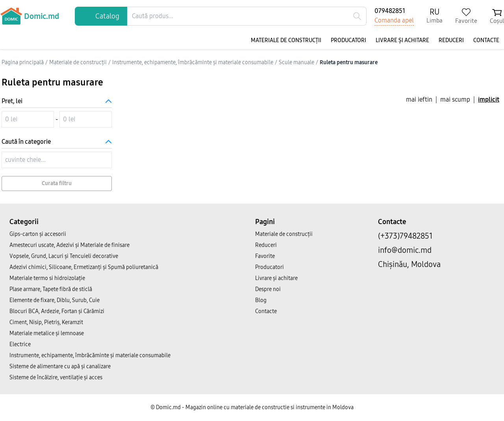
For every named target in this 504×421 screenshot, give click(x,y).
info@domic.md (405, 250)
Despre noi (268, 289)
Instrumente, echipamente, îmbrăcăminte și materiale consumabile (90, 355)
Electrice (20, 344)
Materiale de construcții (286, 40)
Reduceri (451, 40)
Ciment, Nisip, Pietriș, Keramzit (46, 322)
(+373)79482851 (405, 236)
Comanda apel (394, 20)
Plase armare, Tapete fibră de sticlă (51, 289)
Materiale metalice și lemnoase (47, 333)
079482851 (390, 11)
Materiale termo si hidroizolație (47, 278)
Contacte (486, 40)
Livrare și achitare (402, 40)
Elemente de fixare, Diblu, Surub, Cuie (55, 300)
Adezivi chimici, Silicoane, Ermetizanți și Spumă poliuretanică (84, 267)
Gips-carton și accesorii (38, 234)
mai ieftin (419, 99)
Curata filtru (57, 183)
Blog (261, 300)
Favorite (265, 256)
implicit (489, 99)
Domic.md (30, 16)
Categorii (24, 222)
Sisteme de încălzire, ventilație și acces (56, 377)
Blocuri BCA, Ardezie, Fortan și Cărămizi (57, 311)
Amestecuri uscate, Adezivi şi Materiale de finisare (69, 245)
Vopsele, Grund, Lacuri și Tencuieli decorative (64, 256)
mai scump (455, 99)
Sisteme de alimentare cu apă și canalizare (60, 366)
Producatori (348, 40)
